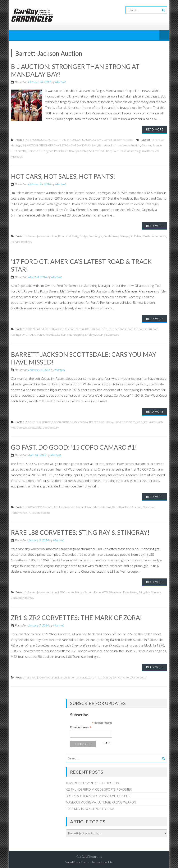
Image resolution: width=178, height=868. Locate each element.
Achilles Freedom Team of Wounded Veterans (82, 506)
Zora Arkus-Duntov (22, 596)
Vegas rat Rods (144, 151)
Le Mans (63, 334)
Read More (155, 129)
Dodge (84, 235)
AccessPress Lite (102, 860)
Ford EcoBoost (118, 328)
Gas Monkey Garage (116, 235)
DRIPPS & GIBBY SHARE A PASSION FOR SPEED (99, 794)
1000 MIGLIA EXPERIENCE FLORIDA (90, 807)
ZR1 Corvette (121, 676)
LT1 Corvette (19, 151)
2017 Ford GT (36, 328)
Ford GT (133, 328)
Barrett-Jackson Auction (118, 139)
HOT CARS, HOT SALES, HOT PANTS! (63, 176)
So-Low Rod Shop (100, 151)
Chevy (109, 421)
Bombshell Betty (68, 235)
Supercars (113, 334)
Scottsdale (35, 426)
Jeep (139, 421)
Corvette (120, 421)
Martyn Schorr (84, 591)
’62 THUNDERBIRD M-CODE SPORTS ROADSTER (99, 787)
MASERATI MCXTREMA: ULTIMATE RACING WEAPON (101, 800)
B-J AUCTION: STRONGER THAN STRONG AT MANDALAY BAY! (65, 139)
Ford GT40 (145, 328)
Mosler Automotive (155, 235)
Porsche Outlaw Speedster (71, 151)
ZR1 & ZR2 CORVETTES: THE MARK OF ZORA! (77, 616)
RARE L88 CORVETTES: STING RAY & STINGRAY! (80, 531)
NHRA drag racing (39, 511)
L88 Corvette (66, 591)
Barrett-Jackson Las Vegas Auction (119, 145)
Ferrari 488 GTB (85, 328)
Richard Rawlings (21, 241)
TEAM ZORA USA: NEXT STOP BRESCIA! (93, 781)
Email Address (81, 726)
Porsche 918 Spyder (40, 151)
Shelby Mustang (95, 334)
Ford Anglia (96, 235)
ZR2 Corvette (138, 676)
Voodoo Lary (51, 426)
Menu (164, 35)
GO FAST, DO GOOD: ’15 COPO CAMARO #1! (74, 446)
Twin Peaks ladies (123, 151)
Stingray (156, 591)
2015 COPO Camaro (40, 506)
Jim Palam (136, 235)
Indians (131, 421)
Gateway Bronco (152, 145)
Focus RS (102, 328)
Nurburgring (76, 334)
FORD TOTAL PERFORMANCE (38, 334)
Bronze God (97, 421)
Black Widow (80, 421)
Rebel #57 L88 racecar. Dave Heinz (116, 591)
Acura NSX (34, 421)
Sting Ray (144, 591)
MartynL (61, 82)
